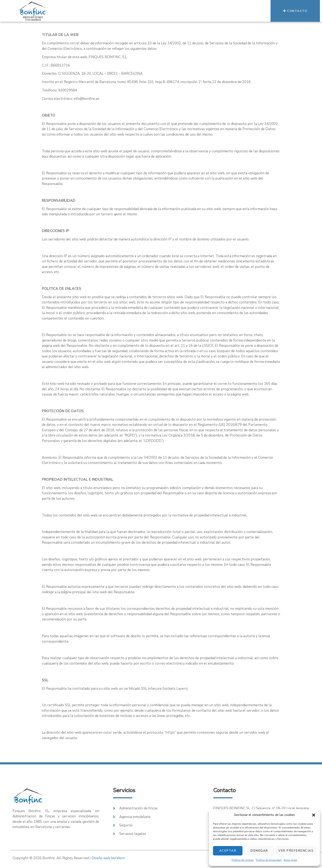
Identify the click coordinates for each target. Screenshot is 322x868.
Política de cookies (243, 860)
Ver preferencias (296, 851)
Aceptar (228, 851)
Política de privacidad (269, 860)
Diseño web (108, 858)
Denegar (259, 851)
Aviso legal (290, 860)
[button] (314, 815)
